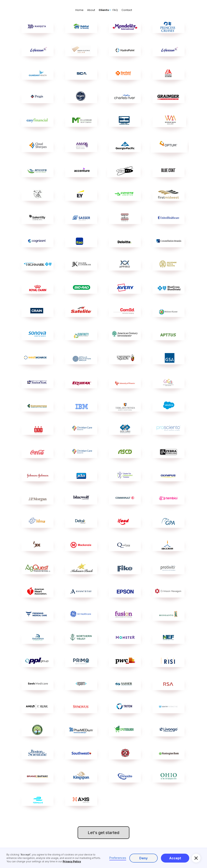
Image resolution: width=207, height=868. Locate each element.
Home (79, 10)
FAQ (115, 10)
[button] (196, 858)
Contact (127, 10)
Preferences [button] (118, 858)
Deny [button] (144, 858)
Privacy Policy (72, 861)
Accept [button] (175, 858)
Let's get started (103, 833)
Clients (104, 10)
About (91, 10)
